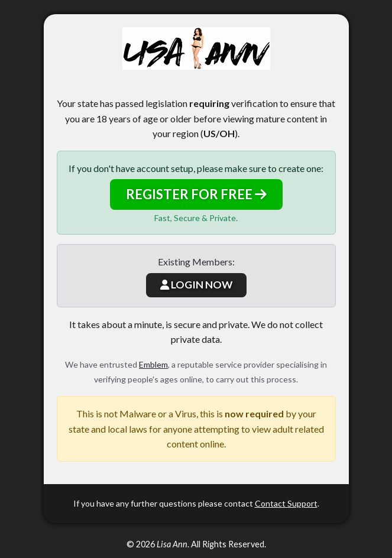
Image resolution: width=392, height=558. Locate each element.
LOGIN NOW (196, 285)
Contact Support (286, 503)
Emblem (153, 364)
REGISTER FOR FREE (196, 194)
